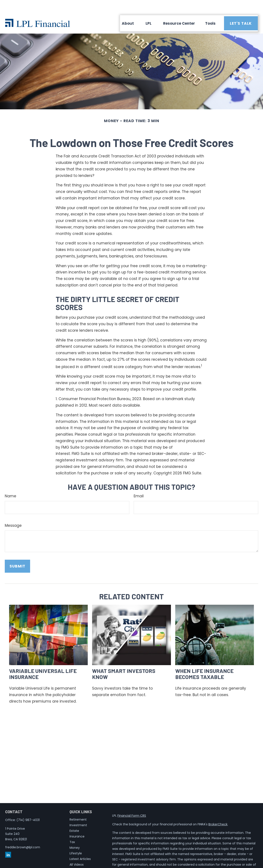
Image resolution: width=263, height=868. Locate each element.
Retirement (78, 807)
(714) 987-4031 (28, 807)
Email (139, 483)
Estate (74, 818)
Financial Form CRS (132, 803)
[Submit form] (17, 553)
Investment (78, 812)
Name (11, 483)
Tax (72, 829)
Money (75, 835)
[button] (128, 10)
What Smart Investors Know (124, 661)
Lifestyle (76, 840)
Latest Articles (80, 846)
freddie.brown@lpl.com (23, 834)
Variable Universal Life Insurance (43, 661)
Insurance (77, 823)
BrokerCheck (218, 811)
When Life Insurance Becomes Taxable (204, 661)
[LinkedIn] (8, 842)
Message (13, 512)
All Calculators (80, 857)
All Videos (77, 852)
